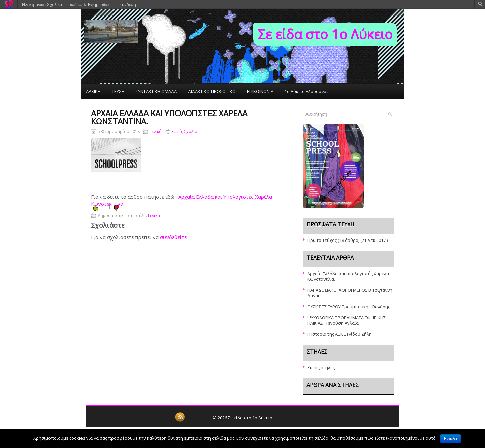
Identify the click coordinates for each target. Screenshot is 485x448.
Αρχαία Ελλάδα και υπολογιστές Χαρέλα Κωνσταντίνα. (348, 276)
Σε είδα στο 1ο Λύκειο (325, 34)
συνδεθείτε (173, 237)
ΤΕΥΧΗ (118, 91)
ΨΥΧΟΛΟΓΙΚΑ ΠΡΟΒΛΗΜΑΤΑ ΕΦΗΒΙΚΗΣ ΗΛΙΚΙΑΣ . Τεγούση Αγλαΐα (346, 320)
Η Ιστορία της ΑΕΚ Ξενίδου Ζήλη (339, 334)
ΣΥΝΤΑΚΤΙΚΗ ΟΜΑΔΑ (156, 91)
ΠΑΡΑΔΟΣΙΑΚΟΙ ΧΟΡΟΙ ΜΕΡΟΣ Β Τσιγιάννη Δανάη (350, 293)
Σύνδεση (128, 5)
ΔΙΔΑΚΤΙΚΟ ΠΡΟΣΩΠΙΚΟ (212, 91)
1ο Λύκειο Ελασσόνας (306, 91)
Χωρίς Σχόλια (184, 132)
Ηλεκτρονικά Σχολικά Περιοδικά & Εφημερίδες (66, 5)
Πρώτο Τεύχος (322, 240)
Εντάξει (450, 439)
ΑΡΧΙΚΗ (93, 91)
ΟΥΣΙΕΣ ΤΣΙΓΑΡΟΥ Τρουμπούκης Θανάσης (349, 307)
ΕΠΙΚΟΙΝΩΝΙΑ (260, 91)
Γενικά (156, 132)
